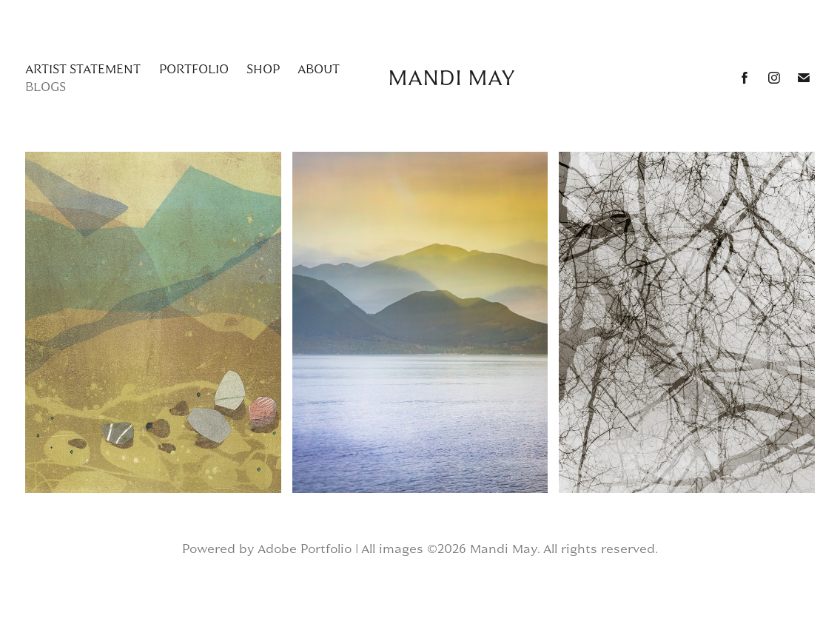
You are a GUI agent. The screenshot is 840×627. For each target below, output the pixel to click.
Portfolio (194, 69)
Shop (263, 69)
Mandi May (451, 78)
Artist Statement (83, 69)
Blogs (46, 87)
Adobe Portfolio (305, 549)
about (319, 69)
